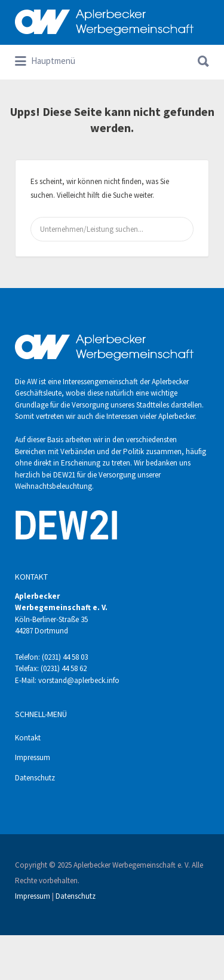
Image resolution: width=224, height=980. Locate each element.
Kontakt (28, 738)
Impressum (33, 757)
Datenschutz (35, 778)
